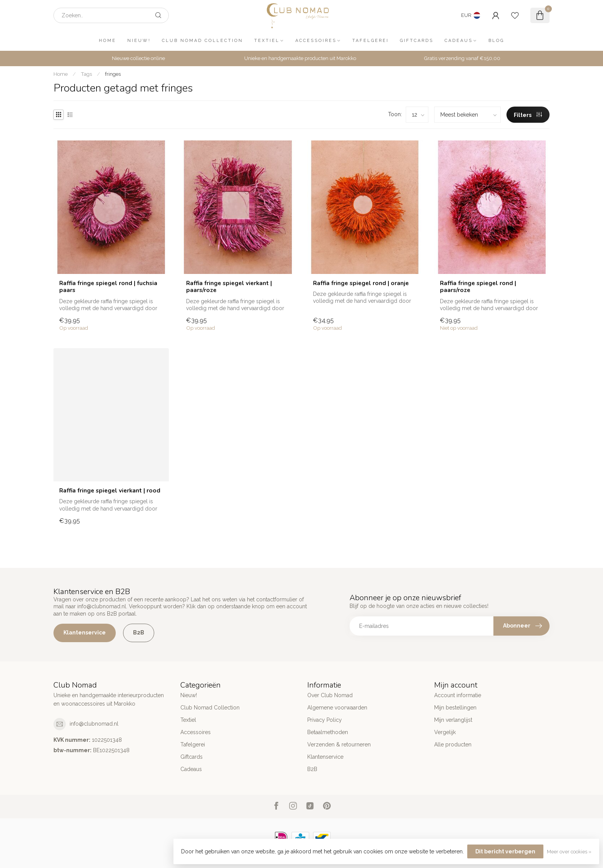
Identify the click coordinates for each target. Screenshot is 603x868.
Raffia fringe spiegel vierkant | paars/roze (229, 287)
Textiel (267, 41)
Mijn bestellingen (455, 708)
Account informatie (458, 695)
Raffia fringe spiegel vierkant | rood (110, 491)
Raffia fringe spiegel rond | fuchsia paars (108, 287)
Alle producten (453, 744)
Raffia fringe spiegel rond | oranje (361, 283)
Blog (496, 41)
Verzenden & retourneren (339, 744)
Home (107, 41)
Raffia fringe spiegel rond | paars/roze (478, 287)
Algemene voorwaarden (337, 708)
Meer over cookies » (569, 852)
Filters (528, 115)
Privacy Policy (325, 720)
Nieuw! (139, 41)
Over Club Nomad (330, 695)
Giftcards (417, 41)
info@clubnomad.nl (94, 724)
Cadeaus (459, 41)
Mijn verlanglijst (453, 720)
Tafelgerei (371, 41)
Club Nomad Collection (202, 41)
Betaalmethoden (328, 732)
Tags (86, 74)
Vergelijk (445, 732)
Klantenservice (85, 633)
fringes (113, 74)
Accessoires (316, 41)
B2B (139, 633)
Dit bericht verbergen (505, 851)
